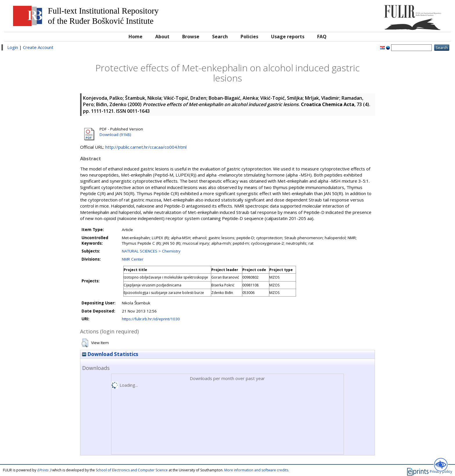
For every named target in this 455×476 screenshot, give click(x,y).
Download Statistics (110, 354)
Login (13, 47)
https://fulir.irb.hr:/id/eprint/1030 (151, 319)
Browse (191, 37)
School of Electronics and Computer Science (132, 470)
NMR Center (133, 259)
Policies (249, 37)
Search (220, 37)
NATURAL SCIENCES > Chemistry (151, 251)
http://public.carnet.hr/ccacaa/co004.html (146, 147)
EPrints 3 (44, 470)
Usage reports (288, 37)
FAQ (322, 37)
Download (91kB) (115, 135)
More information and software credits (256, 470)
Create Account (38, 47)
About (162, 37)
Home (136, 37)
